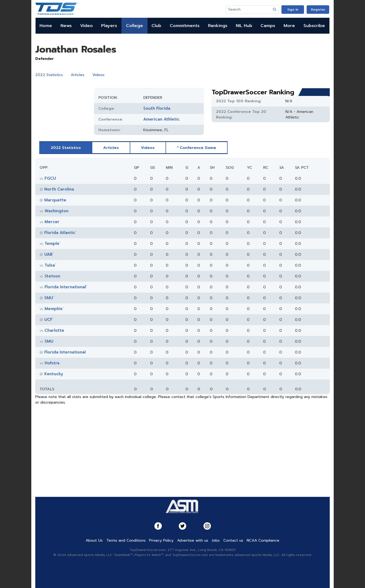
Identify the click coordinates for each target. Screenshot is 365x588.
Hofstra (52, 363)
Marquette (55, 200)
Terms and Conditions (126, 540)
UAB (48, 254)
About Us (94, 540)
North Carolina (59, 189)
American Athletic (161, 119)
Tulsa (50, 265)
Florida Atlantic (60, 233)
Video (86, 26)
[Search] (248, 10)
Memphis (54, 309)
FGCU (50, 178)
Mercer (52, 222)
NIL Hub (244, 26)
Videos (98, 75)
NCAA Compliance (263, 540)
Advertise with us (193, 540)
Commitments (185, 26)
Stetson (52, 276)
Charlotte (54, 330)
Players (109, 26)
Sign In (293, 10)
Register (318, 10)
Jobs (216, 540)
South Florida (157, 108)
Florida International (65, 287)
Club (156, 26)
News (66, 26)
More (289, 26)
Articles (78, 75)
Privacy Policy (161, 540)
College (134, 26)
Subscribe (314, 26)
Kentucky (54, 374)
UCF (48, 320)
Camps (268, 26)
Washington (57, 211)
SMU (49, 298)
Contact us (233, 540)
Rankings (218, 26)
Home (46, 26)
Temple (52, 244)
